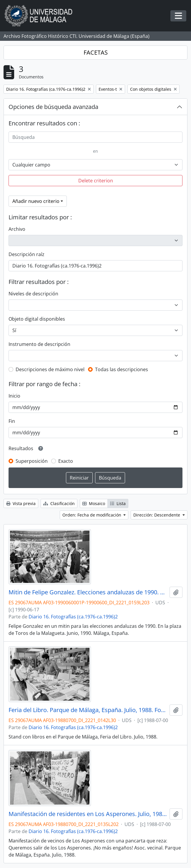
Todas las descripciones (122, 369)
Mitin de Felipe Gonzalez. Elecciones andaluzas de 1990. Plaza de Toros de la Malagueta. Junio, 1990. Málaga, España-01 (88, 592)
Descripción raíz (26, 254)
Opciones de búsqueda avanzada (53, 107)
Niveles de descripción (33, 294)
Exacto (66, 461)
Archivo (17, 229)
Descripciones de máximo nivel (50, 369)
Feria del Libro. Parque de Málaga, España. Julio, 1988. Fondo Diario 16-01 (88, 710)
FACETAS (96, 52)
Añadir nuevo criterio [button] (36, 201)
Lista (118, 503)
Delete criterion (96, 181)
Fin (12, 421)
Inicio (14, 396)
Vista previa (21, 503)
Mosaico (94, 503)
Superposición (32, 461)
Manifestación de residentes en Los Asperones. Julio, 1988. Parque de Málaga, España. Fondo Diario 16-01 (88, 814)
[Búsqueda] (95, 137)
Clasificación (59, 503)
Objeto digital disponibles (37, 319)
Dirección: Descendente (157, 515)
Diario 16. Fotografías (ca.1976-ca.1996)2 (73, 617)
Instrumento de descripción (39, 344)
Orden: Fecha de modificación (92, 515)
